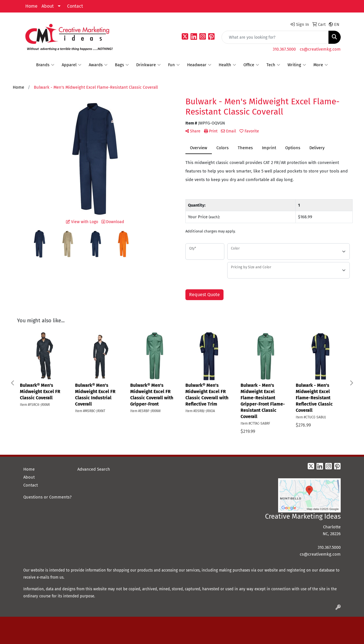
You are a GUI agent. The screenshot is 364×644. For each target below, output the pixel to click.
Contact (75, 6)
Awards (98, 65)
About (48, 6)
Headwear (199, 65)
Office (251, 65)
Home (31, 6)
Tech (273, 65)
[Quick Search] (275, 37)
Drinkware (148, 65)
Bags (122, 65)
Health (227, 65)
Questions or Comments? (47, 497)
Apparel (72, 65)
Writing (297, 65)
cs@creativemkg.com (320, 49)
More (321, 65)
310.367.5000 (284, 49)
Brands (45, 65)
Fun (174, 65)
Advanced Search (94, 469)
